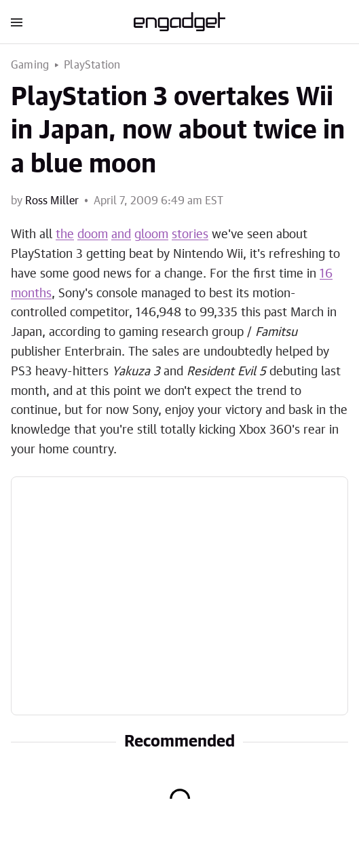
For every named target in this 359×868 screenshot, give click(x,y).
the (65, 235)
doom (93, 235)
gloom (151, 235)
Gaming (30, 65)
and (121, 235)
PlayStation (92, 65)
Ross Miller (52, 201)
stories (190, 235)
